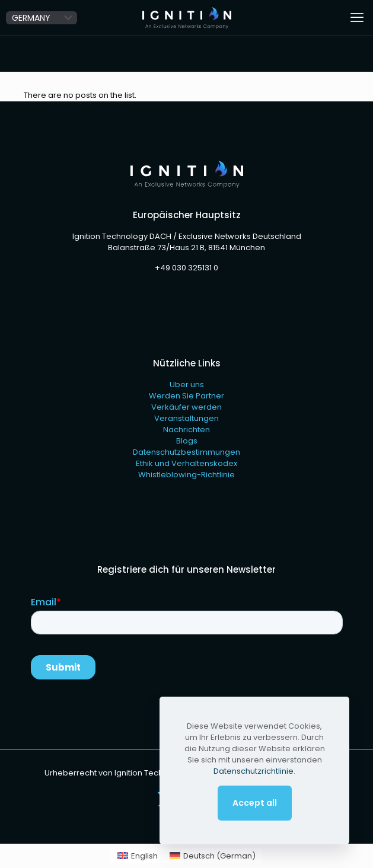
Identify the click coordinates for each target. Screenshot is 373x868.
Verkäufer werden (186, 407)
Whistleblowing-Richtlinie (186, 475)
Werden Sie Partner (186, 396)
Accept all (255, 803)
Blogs (187, 441)
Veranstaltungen (186, 418)
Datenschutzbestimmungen (186, 452)
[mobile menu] (357, 18)
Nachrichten (186, 430)
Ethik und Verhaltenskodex (186, 463)
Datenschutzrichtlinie (254, 771)
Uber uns (187, 384)
